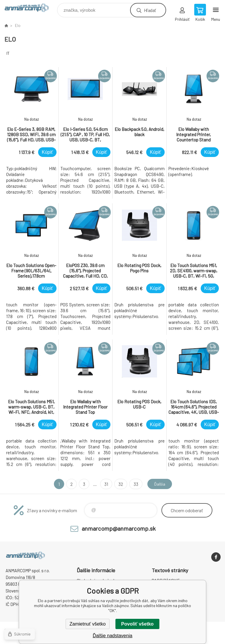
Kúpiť (47, 152)
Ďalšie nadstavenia (112, 636)
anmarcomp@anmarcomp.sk (119, 528)
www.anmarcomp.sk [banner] (30, 9)
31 (105, 484)
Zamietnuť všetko (87, 624)
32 (119, 484)
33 (134, 484)
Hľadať (150, 10)
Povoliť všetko (138, 624)
